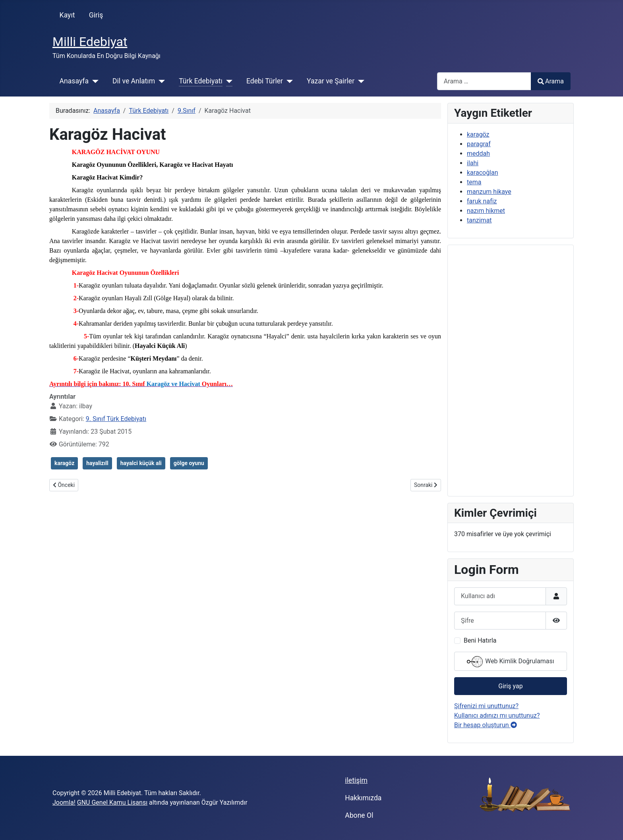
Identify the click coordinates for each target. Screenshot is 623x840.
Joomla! (64, 802)
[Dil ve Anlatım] (160, 81)
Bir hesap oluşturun (486, 725)
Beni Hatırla (480, 640)
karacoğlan (483, 173)
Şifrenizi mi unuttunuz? (486, 706)
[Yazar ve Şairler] (359, 81)
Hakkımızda (363, 798)
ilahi (473, 163)
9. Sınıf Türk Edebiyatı (116, 419)
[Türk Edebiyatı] (227, 81)
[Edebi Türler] (288, 81)
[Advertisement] (511, 371)
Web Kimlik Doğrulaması (511, 662)
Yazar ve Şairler (331, 81)
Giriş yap (510, 686)
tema (474, 182)
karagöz (64, 463)
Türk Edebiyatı (201, 81)
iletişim (356, 780)
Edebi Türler (265, 81)
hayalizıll (97, 463)
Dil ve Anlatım (134, 81)
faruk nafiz (482, 201)
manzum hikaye (489, 192)
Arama (551, 81)
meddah (478, 154)
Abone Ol (359, 815)
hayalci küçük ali (141, 463)
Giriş (96, 15)
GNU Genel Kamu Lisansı (112, 802)
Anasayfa (74, 81)
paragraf (479, 144)
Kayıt (67, 15)
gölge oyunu (189, 463)
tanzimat (479, 220)
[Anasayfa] (94, 81)
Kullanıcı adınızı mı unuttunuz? (497, 715)
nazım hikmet (486, 211)
